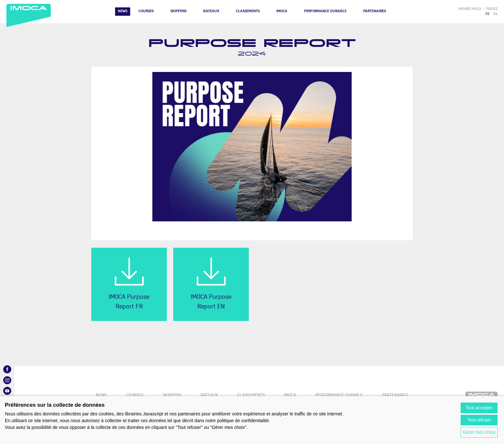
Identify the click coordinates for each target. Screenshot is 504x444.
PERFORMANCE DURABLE (325, 11)
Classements (248, 11)
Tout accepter (479, 408)
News (123, 11)
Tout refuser (479, 420)
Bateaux (211, 11)
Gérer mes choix (479, 432)
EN (495, 14)
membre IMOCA (470, 9)
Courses (146, 11)
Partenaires (375, 11)
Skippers (178, 11)
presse (492, 9)
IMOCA (282, 11)
